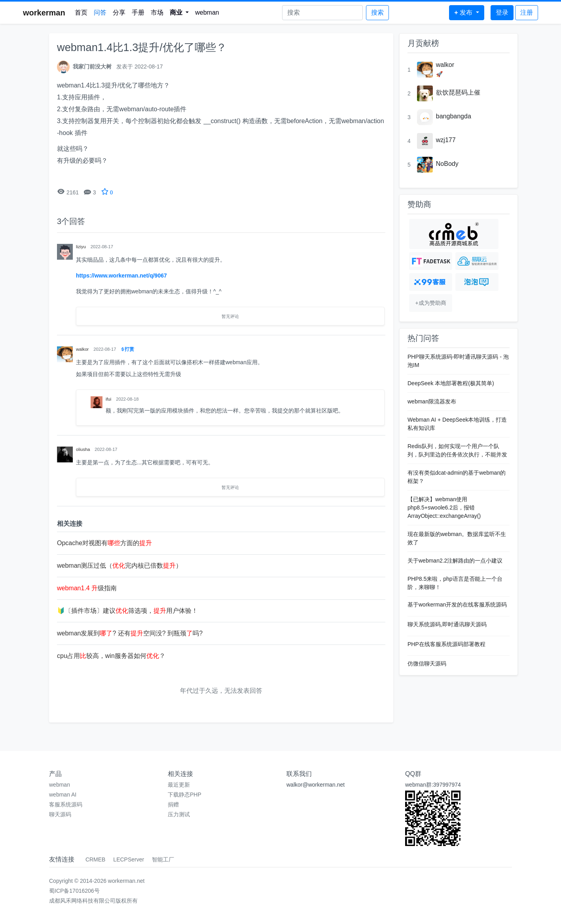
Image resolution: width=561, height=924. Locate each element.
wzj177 (446, 140)
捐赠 (173, 804)
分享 (119, 12)
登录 (502, 12)
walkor (445, 65)
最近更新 (179, 785)
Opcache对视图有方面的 (104, 543)
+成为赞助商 (430, 303)
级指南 (87, 588)
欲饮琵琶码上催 (458, 92)
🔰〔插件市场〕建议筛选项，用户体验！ (127, 611)
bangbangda (454, 116)
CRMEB (96, 859)
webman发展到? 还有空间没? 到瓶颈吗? (130, 633)
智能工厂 (163, 859)
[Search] (322, 13)
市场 (157, 12)
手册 (138, 12)
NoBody (447, 164)
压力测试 (179, 814)
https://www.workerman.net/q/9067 (121, 276)
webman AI (63, 795)
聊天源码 (60, 814)
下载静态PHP (185, 795)
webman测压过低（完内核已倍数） (119, 566)
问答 (100, 12)
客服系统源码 (66, 804)
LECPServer (129, 859)
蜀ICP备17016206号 (74, 891)
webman (207, 12)
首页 (81, 12)
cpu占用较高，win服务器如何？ (111, 656)
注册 (527, 12)
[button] (179, 13)
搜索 (377, 12)
